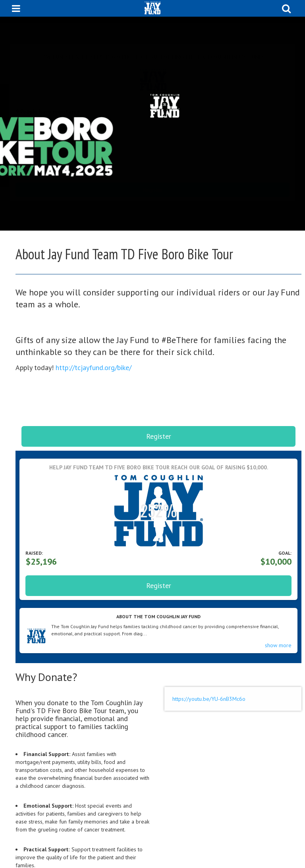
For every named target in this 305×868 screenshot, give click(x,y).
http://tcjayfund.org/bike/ (94, 367)
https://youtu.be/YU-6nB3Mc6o (209, 699)
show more (278, 645)
